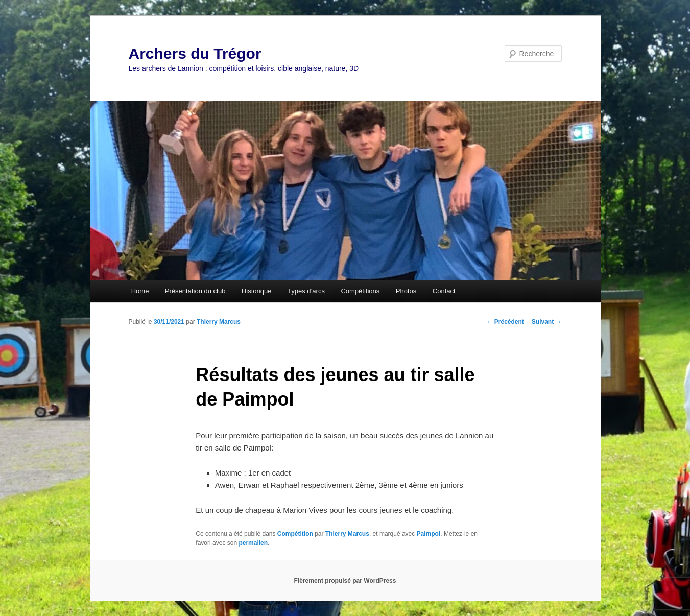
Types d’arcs (306, 291)
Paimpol (429, 534)
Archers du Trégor (195, 53)
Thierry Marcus (219, 322)
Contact (444, 291)
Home (140, 291)
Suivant (547, 322)
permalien (253, 543)
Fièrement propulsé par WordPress (345, 581)
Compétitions (360, 291)
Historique (257, 291)
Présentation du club (195, 291)
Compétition (295, 534)
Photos (406, 291)
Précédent (505, 322)
